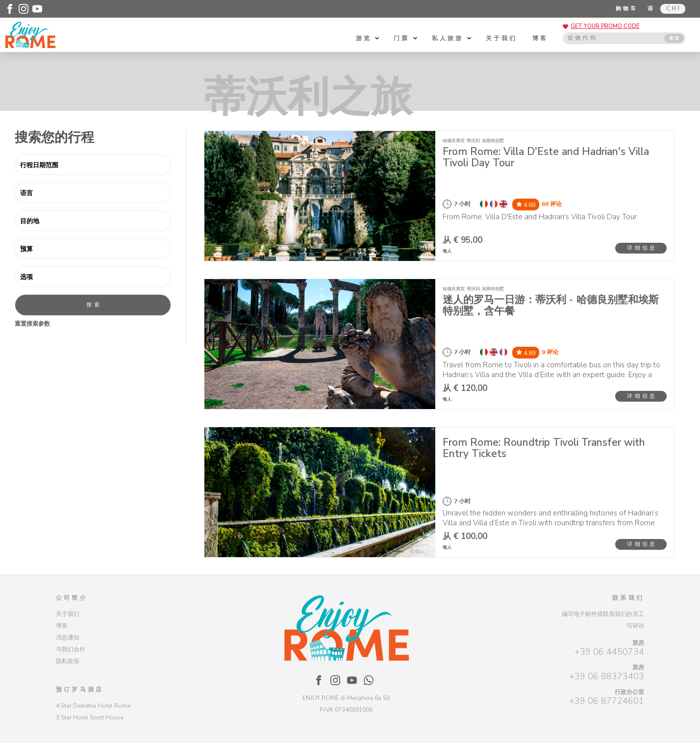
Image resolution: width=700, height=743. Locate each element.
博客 (540, 38)
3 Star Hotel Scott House (90, 717)
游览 (368, 38)
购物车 (627, 9)
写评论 (635, 626)
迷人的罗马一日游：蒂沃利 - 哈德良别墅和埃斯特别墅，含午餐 (551, 305)
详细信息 (642, 248)
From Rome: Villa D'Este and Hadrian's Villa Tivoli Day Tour (546, 157)
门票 (405, 38)
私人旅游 (451, 38)
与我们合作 (71, 649)
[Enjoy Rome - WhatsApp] (369, 680)
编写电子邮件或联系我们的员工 (603, 614)
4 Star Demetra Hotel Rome (93, 706)
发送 (675, 38)
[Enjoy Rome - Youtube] (37, 9)
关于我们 (502, 38)
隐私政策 (68, 661)
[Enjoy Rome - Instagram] (24, 9)
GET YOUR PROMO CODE (605, 26)
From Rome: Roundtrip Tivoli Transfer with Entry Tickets (544, 448)
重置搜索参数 (32, 324)
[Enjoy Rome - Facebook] (10, 9)
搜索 (94, 305)
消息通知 (68, 638)
